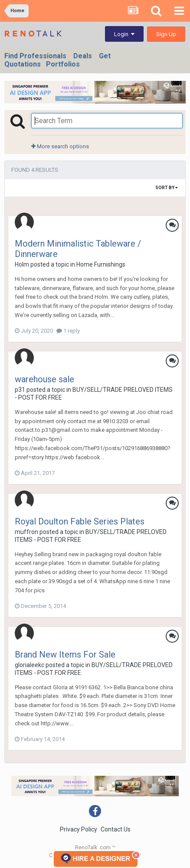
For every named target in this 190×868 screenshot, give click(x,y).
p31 (20, 390)
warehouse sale (44, 379)
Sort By (167, 188)
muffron (26, 532)
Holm (22, 264)
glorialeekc (29, 665)
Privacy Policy (79, 829)
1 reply (68, 331)
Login (124, 34)
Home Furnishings (101, 264)
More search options (60, 146)
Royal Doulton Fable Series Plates (80, 521)
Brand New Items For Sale (65, 654)
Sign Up (166, 34)
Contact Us (116, 829)
